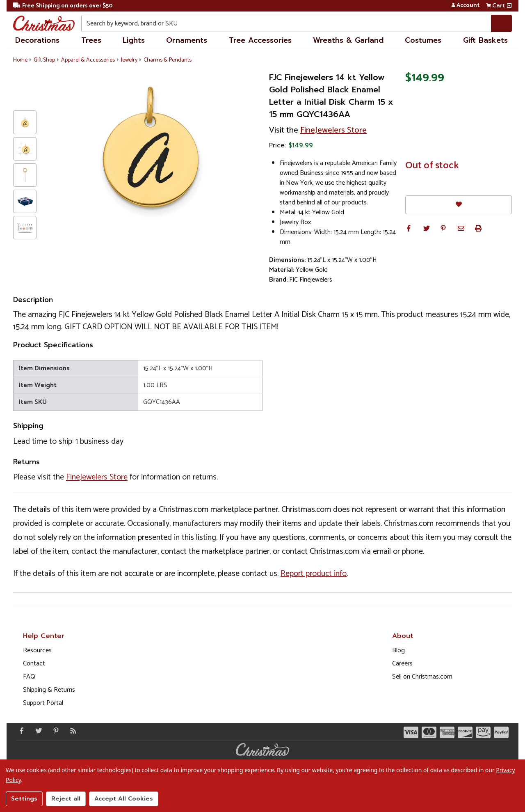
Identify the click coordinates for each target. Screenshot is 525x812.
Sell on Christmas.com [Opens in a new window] (422, 677)
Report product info (314, 574)
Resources (37, 650)
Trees (91, 40)
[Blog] (71, 731)
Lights (134, 40)
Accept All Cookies (124, 799)
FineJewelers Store (333, 130)
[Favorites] (459, 205)
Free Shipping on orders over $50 (63, 6)
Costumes (423, 40)
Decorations (37, 40)
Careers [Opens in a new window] (402, 664)
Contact (34, 664)
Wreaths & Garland (348, 40)
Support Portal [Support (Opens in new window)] (43, 703)
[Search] (501, 23)
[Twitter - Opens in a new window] (37, 731)
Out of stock (432, 166)
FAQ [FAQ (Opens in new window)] (29, 677)
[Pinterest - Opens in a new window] (54, 731)
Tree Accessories (260, 40)
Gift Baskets (485, 40)
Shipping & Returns (49, 690)
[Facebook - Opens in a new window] (20, 731)
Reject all (66, 799)
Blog (398, 650)
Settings (24, 799)
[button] (409, 228)
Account (465, 6)
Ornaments (187, 40)
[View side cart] (509, 6)
